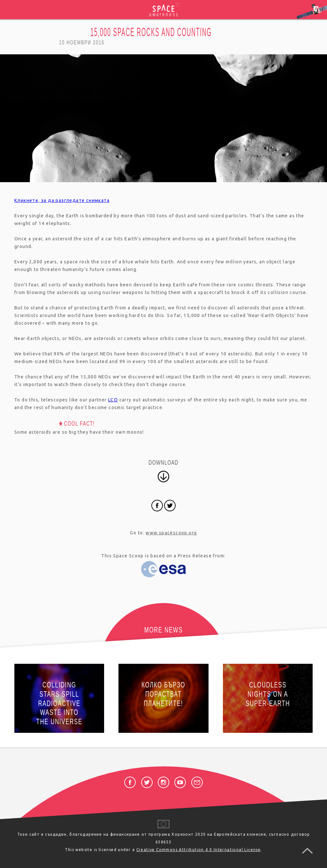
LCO (113, 400)
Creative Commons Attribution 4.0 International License (199, 850)
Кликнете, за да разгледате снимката (62, 200)
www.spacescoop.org (171, 533)
